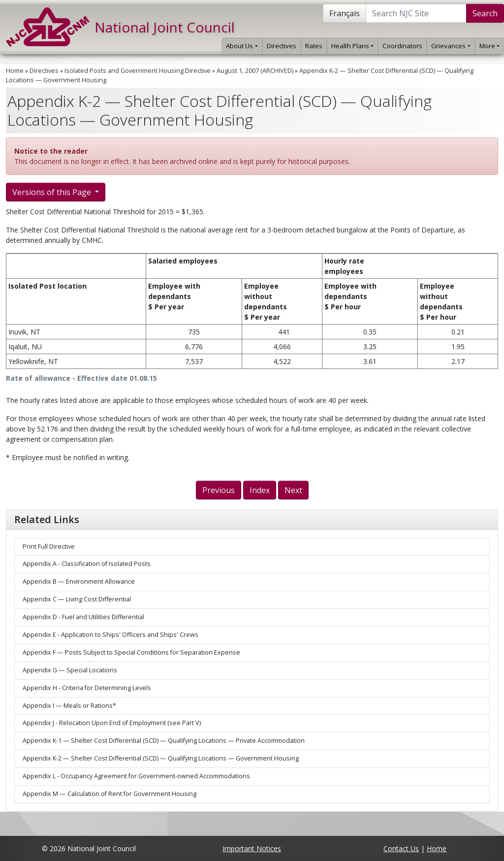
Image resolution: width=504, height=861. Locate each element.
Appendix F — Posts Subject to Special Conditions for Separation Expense (131, 652)
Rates (314, 46)
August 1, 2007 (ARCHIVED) (255, 71)
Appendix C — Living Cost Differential (77, 599)
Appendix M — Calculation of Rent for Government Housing (110, 794)
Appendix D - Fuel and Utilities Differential (83, 617)
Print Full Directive (49, 546)
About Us (242, 46)
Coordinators (402, 46)
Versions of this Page (53, 192)
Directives (282, 46)
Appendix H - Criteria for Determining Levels (87, 688)
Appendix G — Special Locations (70, 670)
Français (345, 13)
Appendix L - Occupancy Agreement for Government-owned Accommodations (136, 776)
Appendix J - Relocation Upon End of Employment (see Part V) (112, 723)
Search (485, 13)
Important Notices (252, 848)
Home (15, 71)
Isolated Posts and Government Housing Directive (138, 71)
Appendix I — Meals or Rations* (69, 706)
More (489, 46)
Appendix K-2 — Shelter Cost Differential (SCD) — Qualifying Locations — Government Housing (161, 758)
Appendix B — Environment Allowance (79, 581)
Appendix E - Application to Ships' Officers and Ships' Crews (110, 635)
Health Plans (352, 46)
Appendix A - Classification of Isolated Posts (87, 564)
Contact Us (401, 848)
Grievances (451, 46)
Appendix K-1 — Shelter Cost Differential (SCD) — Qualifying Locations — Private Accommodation (164, 741)
